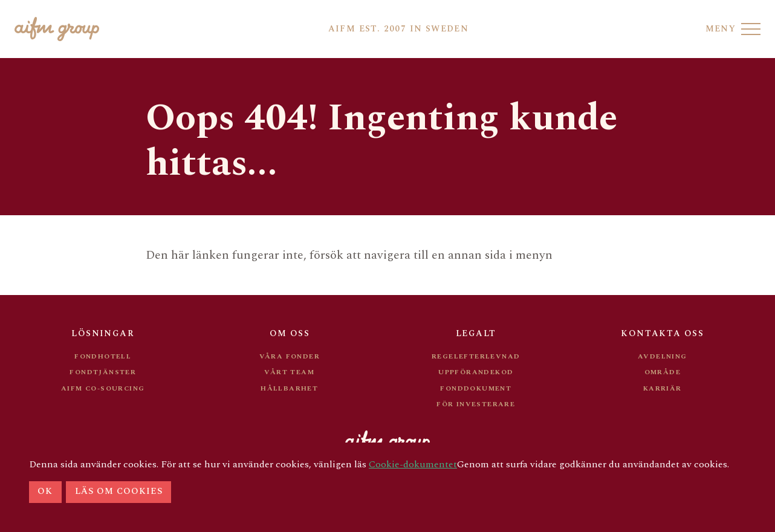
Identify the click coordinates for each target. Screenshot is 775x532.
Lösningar (103, 333)
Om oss (290, 333)
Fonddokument (476, 388)
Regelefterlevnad (476, 356)
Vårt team (289, 372)
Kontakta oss (662, 333)
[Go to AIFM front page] (57, 29)
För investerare (476, 404)
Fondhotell (103, 356)
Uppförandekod (476, 372)
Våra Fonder (290, 356)
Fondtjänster (103, 372)
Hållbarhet (289, 388)
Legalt (476, 333)
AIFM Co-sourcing (103, 388)
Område (663, 372)
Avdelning (663, 356)
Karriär (663, 388)
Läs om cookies (119, 491)
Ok (45, 491)
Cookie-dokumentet (413, 464)
